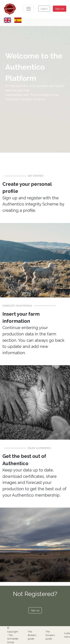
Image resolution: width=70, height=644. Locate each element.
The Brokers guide (32, 635)
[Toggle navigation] (29, 9)
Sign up (60, 9)
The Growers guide (50, 635)
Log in (44, 9)
